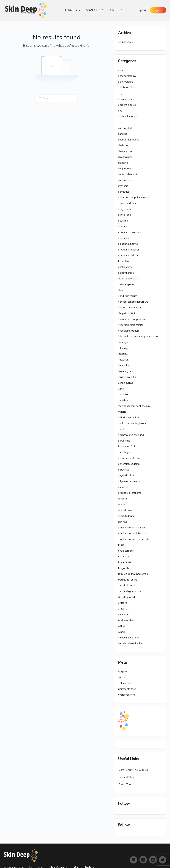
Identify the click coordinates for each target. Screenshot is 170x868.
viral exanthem (127, 620)
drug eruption (126, 209)
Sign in (142, 10)
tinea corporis (126, 551)
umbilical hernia (127, 585)
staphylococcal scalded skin (134, 539)
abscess (123, 70)
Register (123, 672)
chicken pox (125, 157)
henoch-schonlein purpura (133, 302)
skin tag (123, 522)
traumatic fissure (128, 580)
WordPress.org (127, 695)
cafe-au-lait (125, 128)
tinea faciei (124, 562)
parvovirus (124, 441)
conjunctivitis (125, 169)
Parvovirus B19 (127, 447)
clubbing (123, 163)
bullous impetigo (128, 116)
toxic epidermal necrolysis (133, 574)
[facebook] (143, 860)
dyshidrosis (124, 215)
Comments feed (127, 689)
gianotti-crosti (126, 273)
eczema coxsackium (129, 232)
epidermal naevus (128, 244)
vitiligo (122, 626)
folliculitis (123, 261)
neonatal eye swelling (131, 435)
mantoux (123, 394)
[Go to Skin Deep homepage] (26, 10)
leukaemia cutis (127, 377)
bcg (120, 93)
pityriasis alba (126, 475)
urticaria (123, 603)
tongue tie (124, 568)
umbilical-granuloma (130, 591)
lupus (121, 389)
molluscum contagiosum (132, 423)
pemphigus (124, 452)
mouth (122, 429)
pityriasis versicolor (129, 481)
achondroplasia (127, 76)
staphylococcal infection (132, 533)
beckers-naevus (127, 105)
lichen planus (126, 383)
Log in (121, 677)
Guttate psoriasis (128, 279)
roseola (122, 499)
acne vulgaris (126, 82)
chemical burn (126, 151)
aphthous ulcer (127, 88)
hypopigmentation (128, 331)
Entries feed (125, 683)
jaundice (123, 354)
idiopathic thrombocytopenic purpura (139, 336)
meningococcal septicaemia (134, 406)
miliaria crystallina (128, 418)
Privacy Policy (126, 777)
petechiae (124, 470)
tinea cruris (124, 557)
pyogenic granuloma (130, 493)
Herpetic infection (128, 313)
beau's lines (125, 99)
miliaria (122, 412)
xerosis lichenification (130, 643)
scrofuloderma (126, 516)
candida (123, 134)
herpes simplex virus (130, 308)
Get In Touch (126, 784)
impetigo (123, 342)
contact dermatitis (128, 174)
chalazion (124, 145)
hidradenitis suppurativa (132, 319)
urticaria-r (124, 609)
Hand (121, 290)
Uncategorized (126, 597)
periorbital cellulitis (129, 458)
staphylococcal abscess (132, 528)
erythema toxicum (128, 255)
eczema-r (123, 238)
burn (121, 122)
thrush (122, 545)
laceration (124, 365)
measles (123, 400)
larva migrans (126, 371)
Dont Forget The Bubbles (133, 770)
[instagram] (153, 860)
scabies (122, 504)
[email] (134, 860)
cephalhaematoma (129, 140)
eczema (123, 226)
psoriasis (123, 487)
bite (120, 111)
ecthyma (123, 221)
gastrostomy (125, 267)
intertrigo (123, 348)
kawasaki (123, 360)
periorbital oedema (129, 464)
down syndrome (127, 203)
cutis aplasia (125, 180)
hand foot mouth (128, 296)
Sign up (158, 10)
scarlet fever (125, 510)
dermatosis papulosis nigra (134, 198)
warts (121, 632)
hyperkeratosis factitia (131, 325)
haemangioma (126, 284)
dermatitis (124, 192)
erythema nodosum (129, 250)
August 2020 (125, 42)
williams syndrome (129, 638)
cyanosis (123, 186)
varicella (123, 614)
